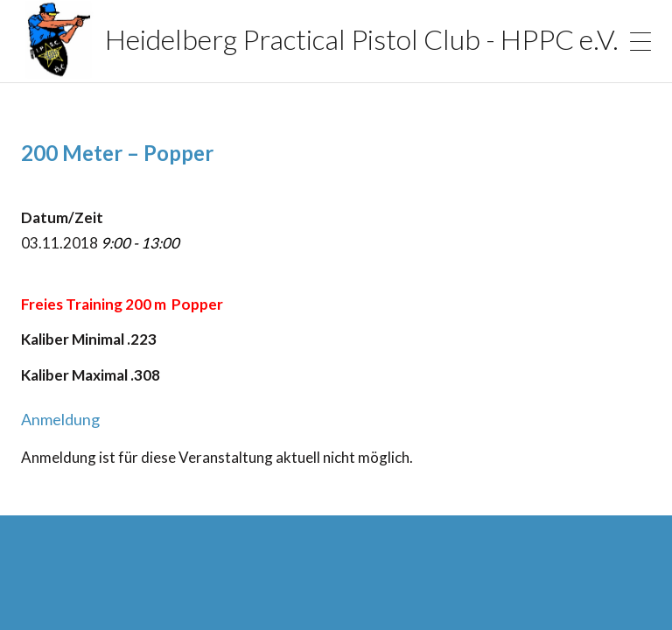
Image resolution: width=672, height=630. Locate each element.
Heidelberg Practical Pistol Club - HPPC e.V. (286, 39)
